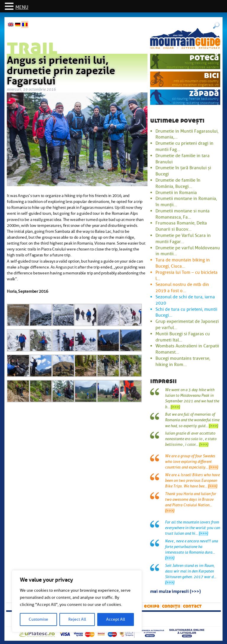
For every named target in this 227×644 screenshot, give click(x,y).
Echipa (152, 606)
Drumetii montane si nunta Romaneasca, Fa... (183, 214)
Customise (38, 619)
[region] (77, 601)
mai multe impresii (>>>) (175, 591)
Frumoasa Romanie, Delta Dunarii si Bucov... (181, 226)
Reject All (77, 619)
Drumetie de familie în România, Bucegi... (178, 183)
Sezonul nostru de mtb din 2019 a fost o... (182, 288)
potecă (204, 57)
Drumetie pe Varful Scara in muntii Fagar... (183, 239)
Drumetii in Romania (176, 193)
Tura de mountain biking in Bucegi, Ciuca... (183, 263)
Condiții (171, 606)
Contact (192, 606)
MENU (22, 7)
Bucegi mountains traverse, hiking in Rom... (183, 361)
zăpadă (204, 93)
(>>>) (175, 407)
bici (211, 75)
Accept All (116, 619)
